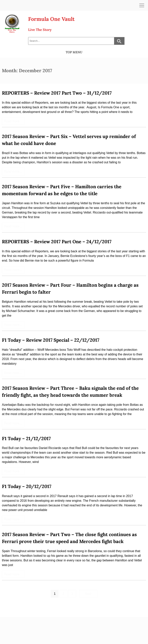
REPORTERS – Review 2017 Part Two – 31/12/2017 (57, 93)
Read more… (13, 121)
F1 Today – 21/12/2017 (26, 439)
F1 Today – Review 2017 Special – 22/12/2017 (51, 340)
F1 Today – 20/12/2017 (27, 486)
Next (88, 594)
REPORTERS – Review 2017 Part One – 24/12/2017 (57, 242)
